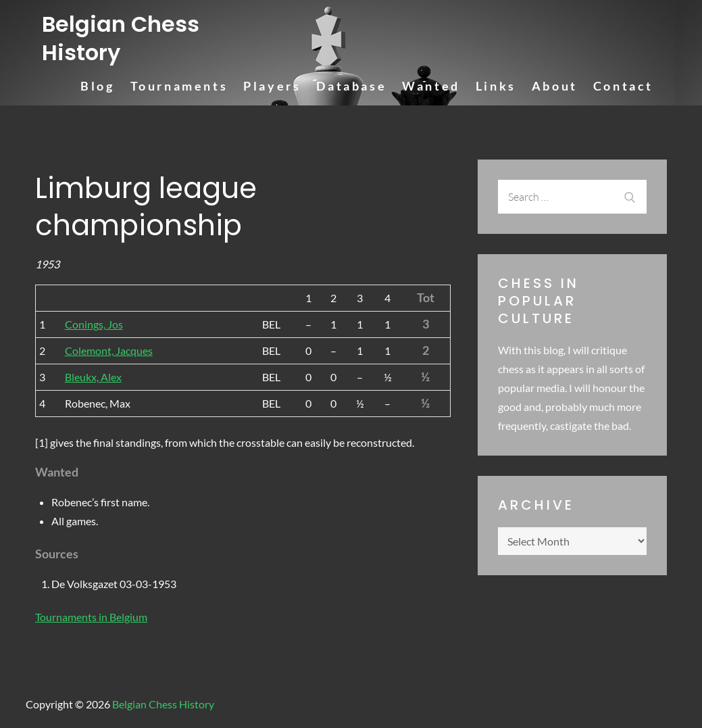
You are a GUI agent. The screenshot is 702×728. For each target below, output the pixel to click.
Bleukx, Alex (93, 377)
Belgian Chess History (121, 38)
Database (351, 86)
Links (496, 86)
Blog (97, 86)
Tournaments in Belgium (91, 617)
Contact (623, 86)
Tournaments (179, 86)
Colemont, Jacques (109, 350)
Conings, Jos (94, 324)
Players (272, 86)
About (555, 86)
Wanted (431, 86)
